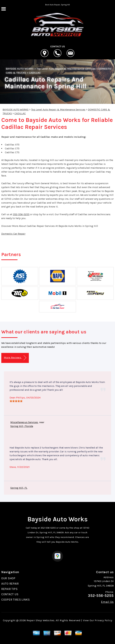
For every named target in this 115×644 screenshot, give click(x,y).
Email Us (107, 602)
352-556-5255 (21, 214)
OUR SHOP (8, 578)
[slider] (16, 401)
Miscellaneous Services (24, 422)
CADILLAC (35, 73)
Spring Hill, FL (19, 488)
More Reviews (15, 358)
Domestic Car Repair (13, 234)
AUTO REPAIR (10, 584)
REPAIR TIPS (9, 589)
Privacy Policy (103, 620)
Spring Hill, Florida (22, 426)
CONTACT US (10, 594)
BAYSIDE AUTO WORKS (20, 69)
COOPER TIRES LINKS (16, 600)
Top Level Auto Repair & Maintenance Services (66, 69)
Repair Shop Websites (40, 620)
